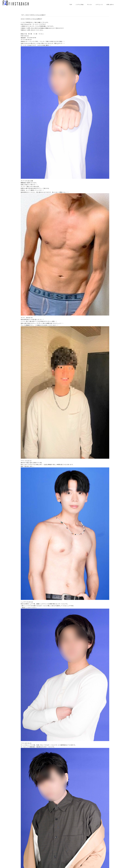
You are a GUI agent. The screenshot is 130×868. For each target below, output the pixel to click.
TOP (71, 5)
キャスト (90, 5)
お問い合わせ (110, 5)
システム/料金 (80, 5)
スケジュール (99, 5)
